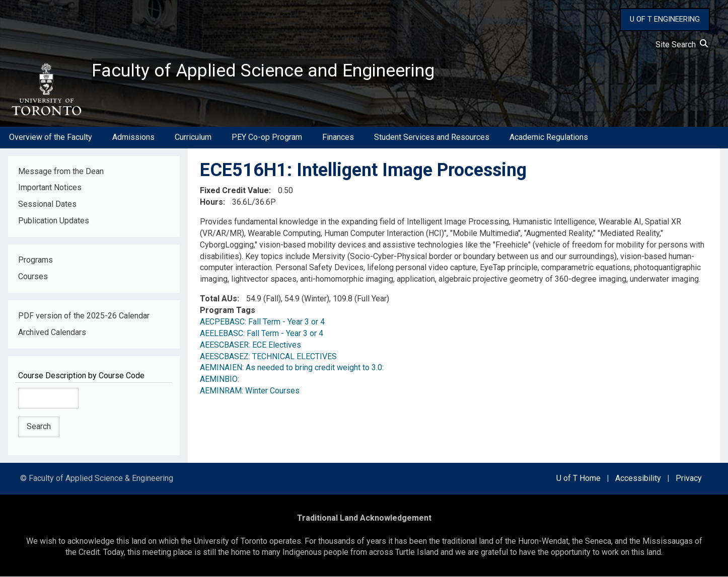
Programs (35, 260)
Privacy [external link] (689, 479)
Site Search (682, 45)
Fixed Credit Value (234, 191)
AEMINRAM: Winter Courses (250, 391)
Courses (33, 277)
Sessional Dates (47, 204)
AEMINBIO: (220, 380)
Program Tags (228, 311)
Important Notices (50, 188)
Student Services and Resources (432, 138)
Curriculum (193, 138)
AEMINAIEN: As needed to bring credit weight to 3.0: (292, 368)
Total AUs (219, 299)
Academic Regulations (549, 138)
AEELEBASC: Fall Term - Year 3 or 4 (262, 334)
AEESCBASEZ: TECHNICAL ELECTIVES (268, 356)
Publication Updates (54, 221)
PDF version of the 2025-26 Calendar (84, 316)
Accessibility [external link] (638, 479)
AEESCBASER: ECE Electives (250, 345)
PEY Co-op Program (267, 138)
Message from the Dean (61, 171)
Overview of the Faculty (51, 138)
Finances (338, 138)
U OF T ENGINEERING (665, 19)
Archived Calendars (52, 333)
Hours (211, 202)
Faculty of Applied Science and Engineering (263, 71)
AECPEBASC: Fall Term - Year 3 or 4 (262, 322)
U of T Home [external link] (578, 479)
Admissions (133, 138)
